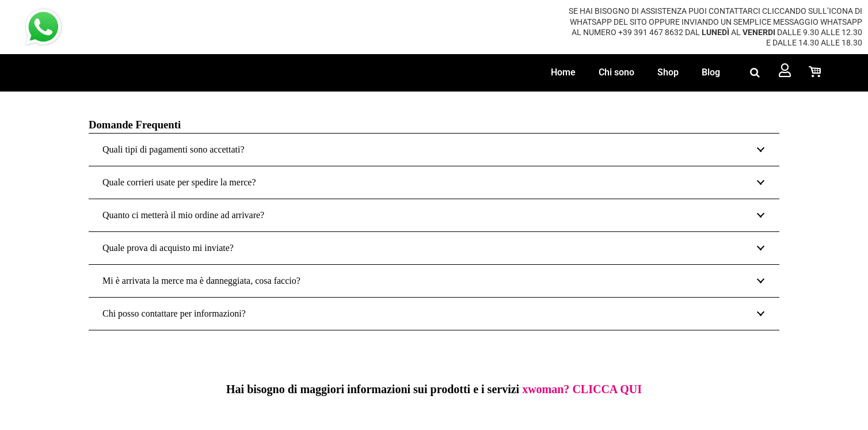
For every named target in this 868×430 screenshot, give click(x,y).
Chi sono (616, 72)
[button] (755, 73)
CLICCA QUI (607, 389)
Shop (668, 72)
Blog (711, 72)
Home (563, 72)
